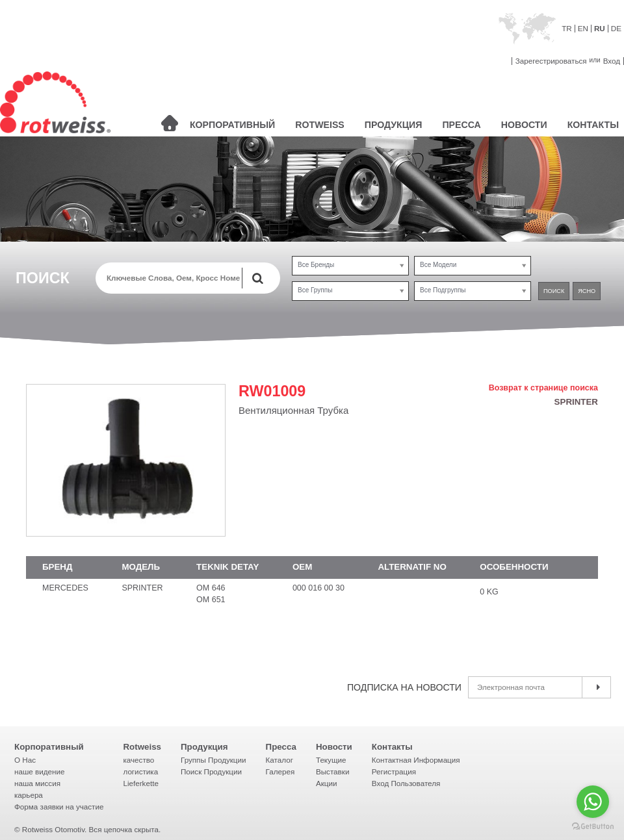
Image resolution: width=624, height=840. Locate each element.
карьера (29, 795)
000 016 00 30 (318, 588)
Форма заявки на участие (59, 807)
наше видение (39, 771)
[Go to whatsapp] (593, 802)
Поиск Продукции (211, 771)
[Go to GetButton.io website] (593, 827)
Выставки (332, 771)
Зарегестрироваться (551, 61)
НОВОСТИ (524, 125)
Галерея (280, 771)
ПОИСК (554, 291)
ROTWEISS (320, 125)
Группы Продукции (214, 760)
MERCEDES (65, 588)
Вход (612, 61)
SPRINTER (576, 402)
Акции (327, 783)
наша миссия (37, 783)
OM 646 (211, 588)
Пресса (281, 747)
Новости (334, 747)
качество (138, 760)
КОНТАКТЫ (593, 125)
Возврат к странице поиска (543, 388)
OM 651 (211, 600)
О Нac (25, 760)
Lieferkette (140, 783)
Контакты (392, 747)
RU (600, 29)
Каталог (279, 760)
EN (583, 29)
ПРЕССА (461, 125)
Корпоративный (49, 747)
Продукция (204, 747)
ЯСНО (587, 291)
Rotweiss (142, 747)
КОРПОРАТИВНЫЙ (232, 125)
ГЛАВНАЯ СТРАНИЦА (170, 123)
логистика (140, 771)
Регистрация (394, 771)
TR (567, 29)
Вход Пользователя (406, 783)
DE (616, 29)
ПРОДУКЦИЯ (394, 125)
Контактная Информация (416, 760)
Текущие (331, 760)
